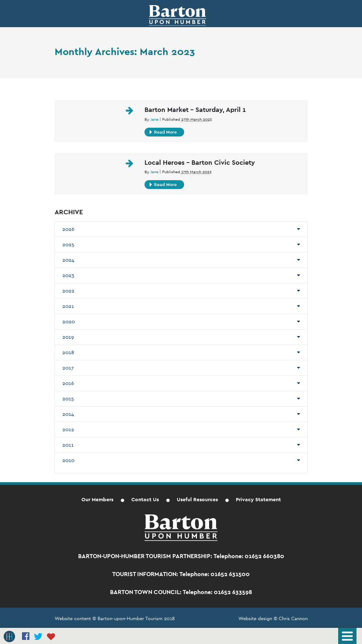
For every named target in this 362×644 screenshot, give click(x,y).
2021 (68, 306)
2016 (68, 383)
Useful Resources (197, 499)
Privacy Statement (258, 499)
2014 (68, 414)
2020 (69, 321)
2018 (68, 352)
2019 (68, 337)
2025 (68, 244)
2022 (68, 291)
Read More (163, 132)
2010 (68, 460)
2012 (68, 429)
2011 (68, 445)
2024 (68, 260)
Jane (154, 119)
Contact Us (145, 499)
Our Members (97, 499)
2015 (68, 399)
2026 (68, 229)
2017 (68, 368)
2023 (68, 275)
